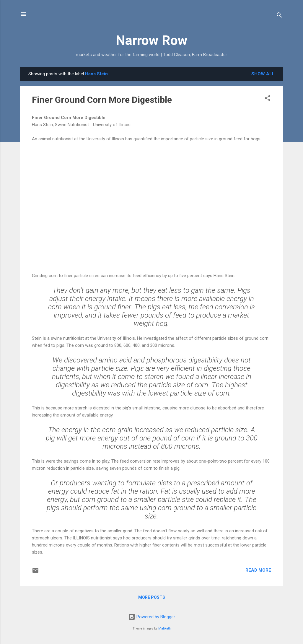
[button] (268, 99)
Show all (263, 74)
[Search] (279, 16)
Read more (258, 570)
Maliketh (164, 628)
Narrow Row (152, 40)
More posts (152, 597)
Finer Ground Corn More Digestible (102, 100)
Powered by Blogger (152, 617)
